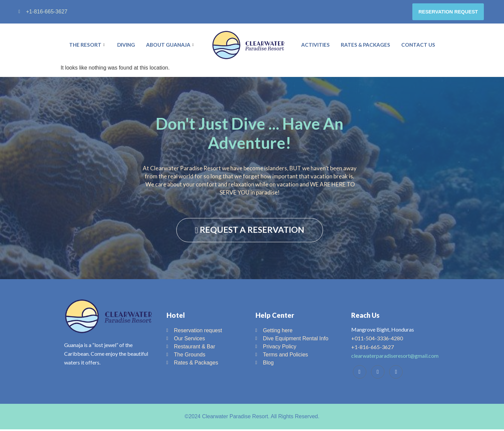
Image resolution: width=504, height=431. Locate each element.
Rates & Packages (366, 47)
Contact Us (419, 47)
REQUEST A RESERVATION (250, 231)
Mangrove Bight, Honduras (383, 331)
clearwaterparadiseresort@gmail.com (395, 357)
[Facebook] (360, 374)
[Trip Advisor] (378, 374)
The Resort (87, 47)
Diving (126, 47)
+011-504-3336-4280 (377, 340)
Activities (317, 47)
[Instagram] (396, 374)
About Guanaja (171, 47)
